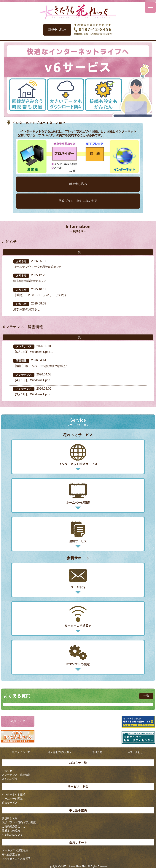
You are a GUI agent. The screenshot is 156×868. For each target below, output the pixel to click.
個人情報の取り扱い (59, 752)
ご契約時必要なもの (14, 826)
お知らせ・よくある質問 (16, 859)
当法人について (21, 752)
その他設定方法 (11, 854)
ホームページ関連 (12, 799)
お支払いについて (12, 835)
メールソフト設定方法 (15, 850)
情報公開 (97, 752)
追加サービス (10, 803)
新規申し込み (57, 30)
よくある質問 (10, 779)
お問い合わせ (135, 752)
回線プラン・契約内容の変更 (78, 201)
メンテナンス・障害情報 (16, 775)
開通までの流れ (11, 831)
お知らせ (7, 771)
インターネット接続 (14, 794)
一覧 (78, 252)
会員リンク (18, 721)
